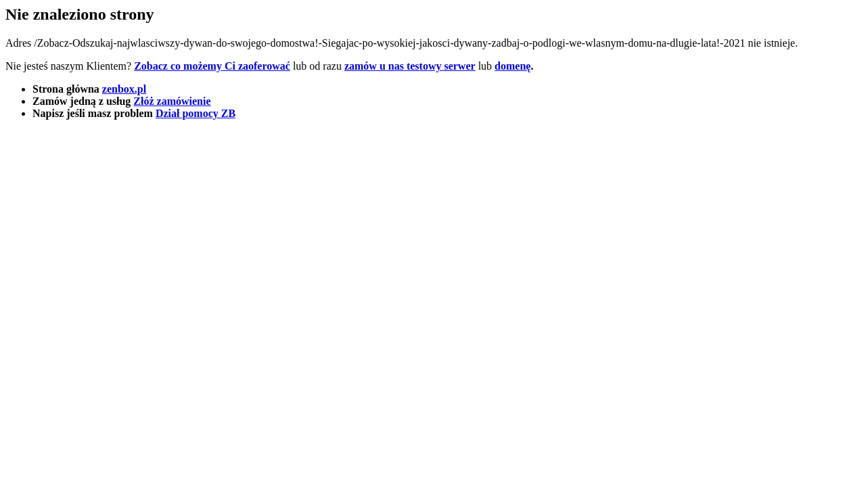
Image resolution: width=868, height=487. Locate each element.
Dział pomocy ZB (196, 113)
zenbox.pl (124, 89)
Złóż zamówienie (172, 101)
